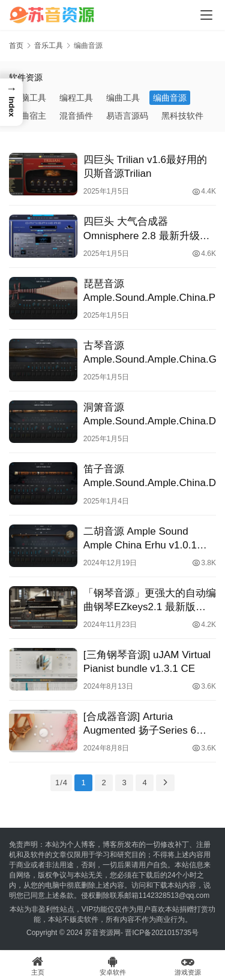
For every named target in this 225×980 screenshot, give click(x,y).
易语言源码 (127, 116)
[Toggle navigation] (206, 15)
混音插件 (76, 116)
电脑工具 (29, 98)
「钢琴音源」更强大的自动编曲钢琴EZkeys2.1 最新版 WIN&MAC (150, 601)
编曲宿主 (29, 116)
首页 (16, 46)
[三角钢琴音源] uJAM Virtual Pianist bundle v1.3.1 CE (147, 662)
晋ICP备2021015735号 (162, 933)
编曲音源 (170, 98)
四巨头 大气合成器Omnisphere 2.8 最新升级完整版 (147, 229)
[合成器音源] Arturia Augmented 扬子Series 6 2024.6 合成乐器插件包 (140, 724)
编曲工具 (123, 98)
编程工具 (76, 98)
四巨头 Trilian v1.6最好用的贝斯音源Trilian (145, 167)
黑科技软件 (182, 116)
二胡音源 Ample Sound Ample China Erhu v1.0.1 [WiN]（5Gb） (140, 539)
